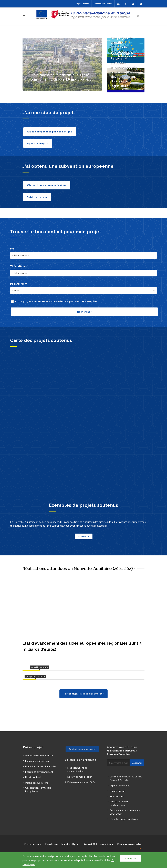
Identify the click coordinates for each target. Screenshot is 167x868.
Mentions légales (71, 844)
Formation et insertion (37, 761)
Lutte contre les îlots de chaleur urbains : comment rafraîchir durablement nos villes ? (62, 79)
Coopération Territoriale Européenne (38, 789)
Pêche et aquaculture (37, 783)
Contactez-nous (33, 844)
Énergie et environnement (39, 772)
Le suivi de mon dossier (80, 777)
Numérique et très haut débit (41, 766)
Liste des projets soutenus (124, 819)
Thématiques (19, 266)
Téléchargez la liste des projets (83, 694)
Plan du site (51, 844)
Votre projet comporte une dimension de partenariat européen (56, 301)
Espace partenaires (120, 785)
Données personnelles (129, 844)
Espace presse (83, 4)
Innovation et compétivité (39, 755)
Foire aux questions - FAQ (81, 782)
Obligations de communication (47, 185)
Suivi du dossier (37, 197)
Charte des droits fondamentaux (119, 803)
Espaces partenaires (103, 4)
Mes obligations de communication (77, 769)
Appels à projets (38, 143)
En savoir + (84, 536)
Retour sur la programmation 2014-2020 (125, 812)
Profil (14, 249)
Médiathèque (117, 796)
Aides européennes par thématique (50, 132)
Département (19, 284)
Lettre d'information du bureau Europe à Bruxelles (126, 778)
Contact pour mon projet (82, 749)
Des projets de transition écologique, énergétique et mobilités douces (124, 47)
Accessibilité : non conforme (98, 844)
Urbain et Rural (33, 777)
